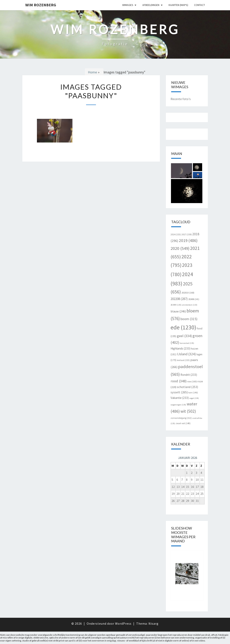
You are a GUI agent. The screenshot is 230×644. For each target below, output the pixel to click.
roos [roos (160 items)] (192, 381)
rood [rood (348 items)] (179, 381)
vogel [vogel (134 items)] (194, 398)
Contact (199, 5)
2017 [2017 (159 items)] (187, 234)
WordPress (123, 623)
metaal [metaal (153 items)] (183, 360)
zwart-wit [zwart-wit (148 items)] (183, 423)
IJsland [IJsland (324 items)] (186, 354)
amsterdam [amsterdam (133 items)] (190, 305)
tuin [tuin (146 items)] (193, 393)
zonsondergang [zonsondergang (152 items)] (181, 418)
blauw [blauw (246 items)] (178, 311)
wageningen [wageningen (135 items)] (178, 405)
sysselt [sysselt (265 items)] (179, 392)
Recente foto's (181, 99)
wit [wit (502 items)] (188, 411)
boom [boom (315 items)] (189, 319)
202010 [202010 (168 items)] (188, 293)
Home (92, 72)
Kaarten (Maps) (178, 5)
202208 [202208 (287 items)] (179, 299)
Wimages (128, 5)
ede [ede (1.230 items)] (183, 327)
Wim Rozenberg (41, 5)
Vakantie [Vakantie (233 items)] (180, 398)
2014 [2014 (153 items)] (176, 234)
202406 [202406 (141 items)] (194, 299)
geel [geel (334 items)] (184, 336)
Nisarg (153, 623)
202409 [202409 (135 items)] (176, 305)
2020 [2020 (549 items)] (180, 248)
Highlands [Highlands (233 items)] (180, 348)
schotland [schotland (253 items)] (187, 387)
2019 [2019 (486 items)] (188, 240)
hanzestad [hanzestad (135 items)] (187, 343)
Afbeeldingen (151, 5)
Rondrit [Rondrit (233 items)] (189, 375)
